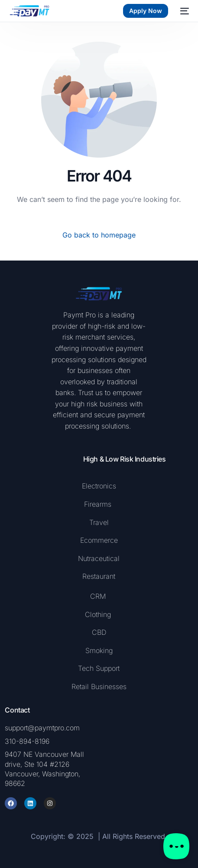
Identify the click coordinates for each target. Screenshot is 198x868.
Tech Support (99, 668)
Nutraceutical (99, 558)
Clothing (98, 614)
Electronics (99, 486)
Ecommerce (99, 540)
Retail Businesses (99, 686)
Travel (99, 522)
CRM (98, 596)
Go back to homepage (99, 235)
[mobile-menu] (183, 11)
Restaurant (99, 576)
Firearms (99, 504)
